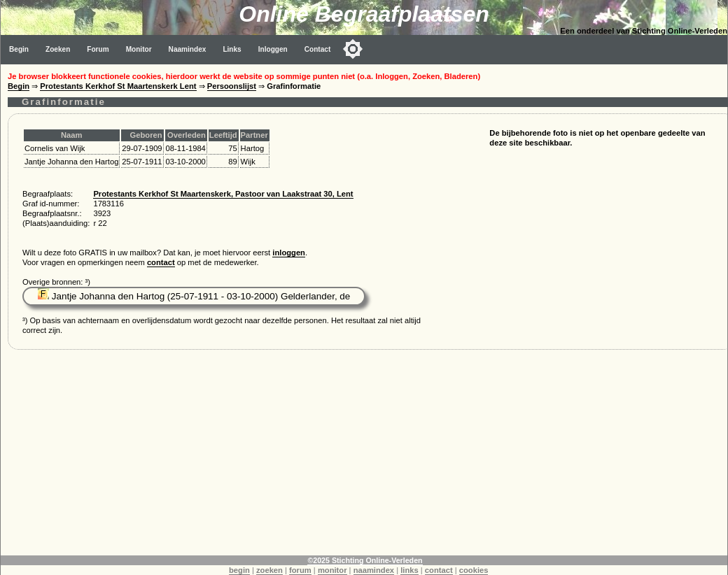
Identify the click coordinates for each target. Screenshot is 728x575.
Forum (98, 49)
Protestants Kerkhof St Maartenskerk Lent (118, 86)
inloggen (289, 253)
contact (161, 262)
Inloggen (273, 49)
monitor (332, 570)
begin (239, 570)
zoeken (269, 570)
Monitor (139, 49)
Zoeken (58, 49)
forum (300, 570)
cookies (474, 570)
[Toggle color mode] (353, 49)
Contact (318, 49)
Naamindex (188, 49)
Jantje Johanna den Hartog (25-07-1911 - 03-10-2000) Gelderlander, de (194, 296)
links (409, 570)
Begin (19, 49)
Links (232, 49)
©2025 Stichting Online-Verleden (365, 560)
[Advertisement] (364, 457)
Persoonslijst (232, 86)
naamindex (374, 570)
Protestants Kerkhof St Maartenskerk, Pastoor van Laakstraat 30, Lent (223, 194)
